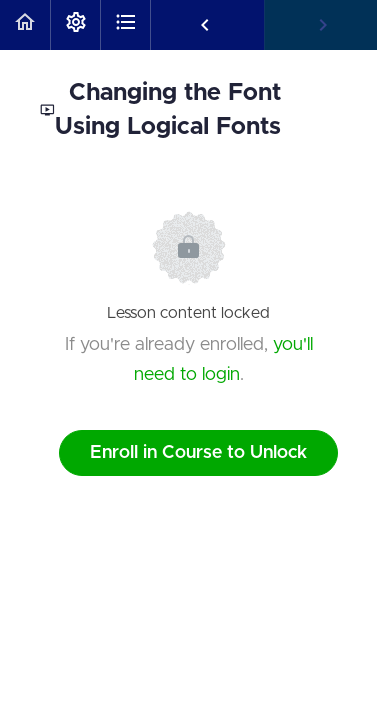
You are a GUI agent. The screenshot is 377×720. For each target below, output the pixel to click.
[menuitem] (75, 25)
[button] (25, 25)
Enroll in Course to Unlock (198, 453)
